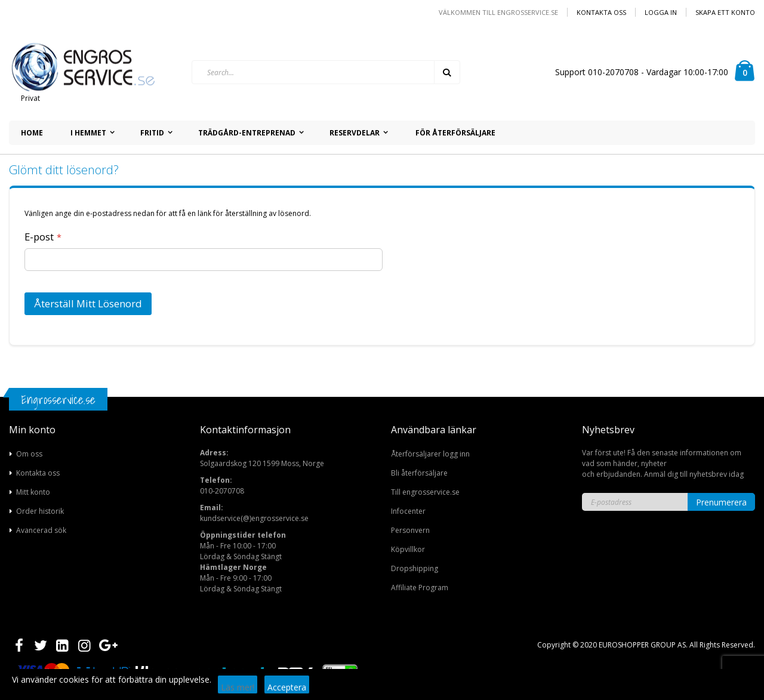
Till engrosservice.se (425, 492)
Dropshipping (415, 568)
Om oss (29, 454)
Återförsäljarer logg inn (430, 454)
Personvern (410, 530)
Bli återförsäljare (419, 473)
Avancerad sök (41, 530)
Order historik (40, 511)
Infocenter (408, 511)
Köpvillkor (408, 549)
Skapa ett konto (725, 12)
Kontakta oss (601, 12)
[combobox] (326, 72)
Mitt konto (33, 492)
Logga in (661, 12)
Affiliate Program (420, 588)
